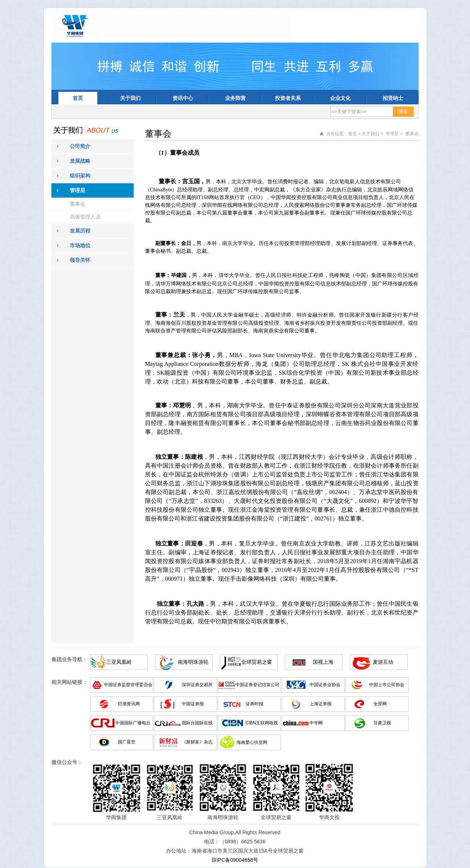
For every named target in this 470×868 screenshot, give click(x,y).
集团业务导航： (69, 659)
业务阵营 (235, 98)
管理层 (77, 190)
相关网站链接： (69, 682)
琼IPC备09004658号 (235, 860)
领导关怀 (80, 260)
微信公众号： (67, 762)
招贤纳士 (393, 98)
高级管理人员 (85, 217)
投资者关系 (288, 98)
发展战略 (80, 161)
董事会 (77, 204)
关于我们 (130, 98)
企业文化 (340, 98)
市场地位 (80, 245)
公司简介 (80, 146)
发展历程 (80, 231)
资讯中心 (183, 98)
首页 (78, 98)
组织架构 (80, 176)
